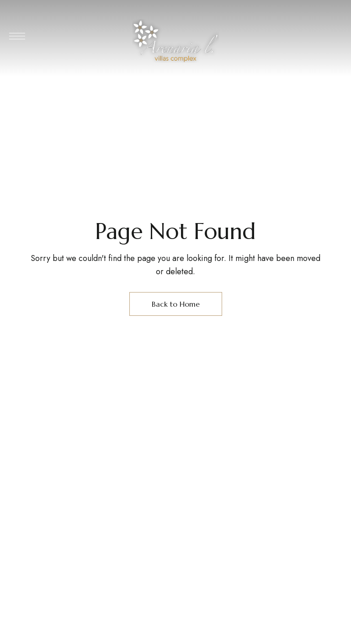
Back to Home (176, 304)
